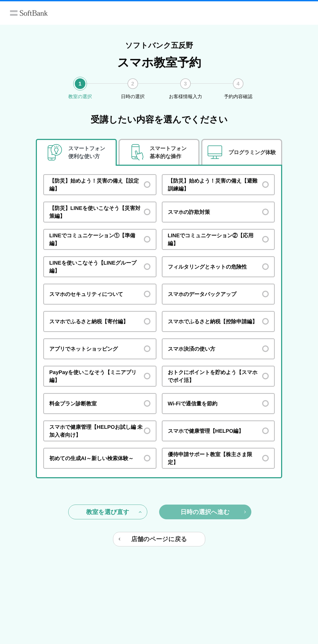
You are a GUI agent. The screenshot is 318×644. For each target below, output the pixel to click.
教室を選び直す (114, 512)
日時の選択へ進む (213, 512)
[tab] (76, 152)
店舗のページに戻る (153, 539)
